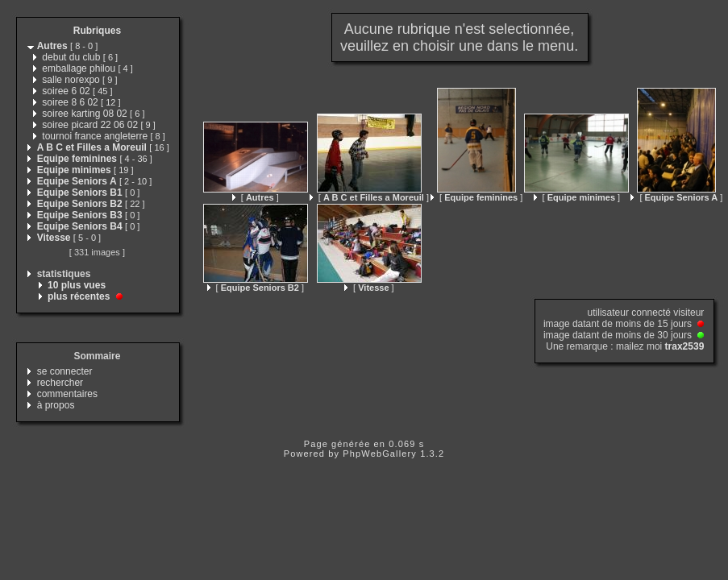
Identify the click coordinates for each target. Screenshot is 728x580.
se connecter (65, 371)
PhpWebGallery (380, 454)
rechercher (60, 383)
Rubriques (97, 31)
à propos (56, 405)
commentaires (67, 394)
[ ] (256, 197)
